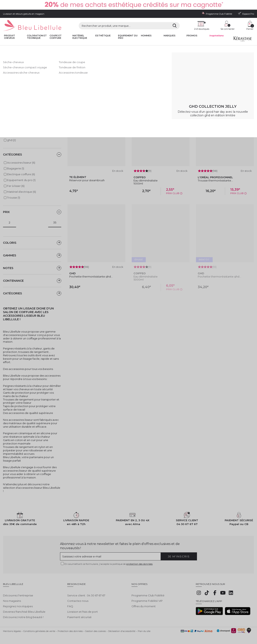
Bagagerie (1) (16, 168)
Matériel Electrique (80, 37)
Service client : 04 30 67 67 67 (86, 592)
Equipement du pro (128, 37)
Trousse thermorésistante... (215, 180)
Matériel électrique (44, 49)
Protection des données (70, 628)
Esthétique (103, 36)
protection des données (139, 564)
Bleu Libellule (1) (17, 128)
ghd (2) (11, 140)
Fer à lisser (82, 49)
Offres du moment (144, 603)
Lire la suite (10, 87)
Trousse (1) (14, 198)
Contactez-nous (78, 598)
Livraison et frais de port (83, 609)
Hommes (146, 36)
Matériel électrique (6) (21, 192)
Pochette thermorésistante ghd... (91, 276)
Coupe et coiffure (56, 37)
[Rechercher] (175, 26)
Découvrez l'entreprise (18, 592)
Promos (192, 36)
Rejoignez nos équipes (18, 603)
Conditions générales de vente (39, 628)
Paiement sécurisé (79, 614)
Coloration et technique (37, 37)
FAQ (70, 603)
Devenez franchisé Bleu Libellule (24, 609)
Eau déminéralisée (146, 180)
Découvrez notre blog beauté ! (23, 614)
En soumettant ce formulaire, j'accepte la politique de (109, 564)
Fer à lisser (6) (16, 186)
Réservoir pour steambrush (87, 180)
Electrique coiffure (65, 49)
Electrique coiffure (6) (21, 174)
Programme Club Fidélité (148, 592)
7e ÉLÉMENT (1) (16, 123)
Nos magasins (12, 598)
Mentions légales (12, 628)
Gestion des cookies (95, 628)
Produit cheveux (10, 37)
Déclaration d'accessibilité (122, 628)
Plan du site (144, 628)
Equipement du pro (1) (21, 180)
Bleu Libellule (25, 49)
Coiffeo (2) (14, 134)
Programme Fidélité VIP (147, 598)
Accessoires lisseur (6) (21, 163)
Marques (170, 36)
